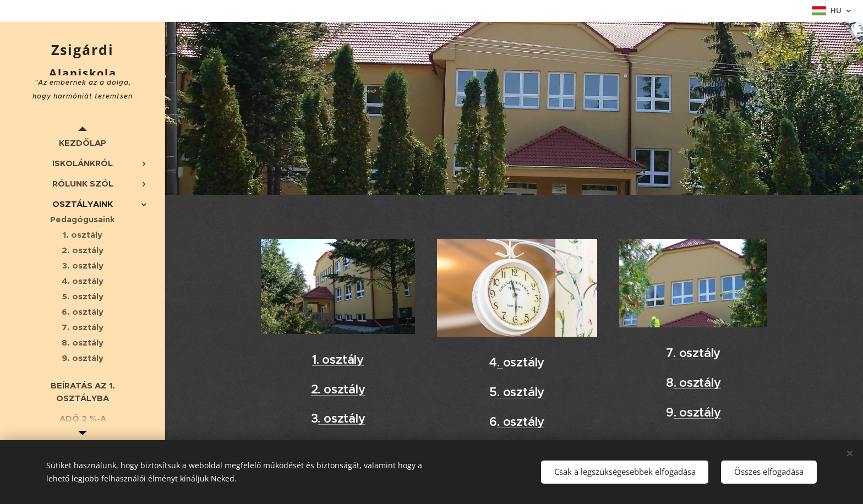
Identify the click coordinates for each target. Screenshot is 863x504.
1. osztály (338, 360)
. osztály (341, 418)
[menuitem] (83, 143)
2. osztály (338, 389)
